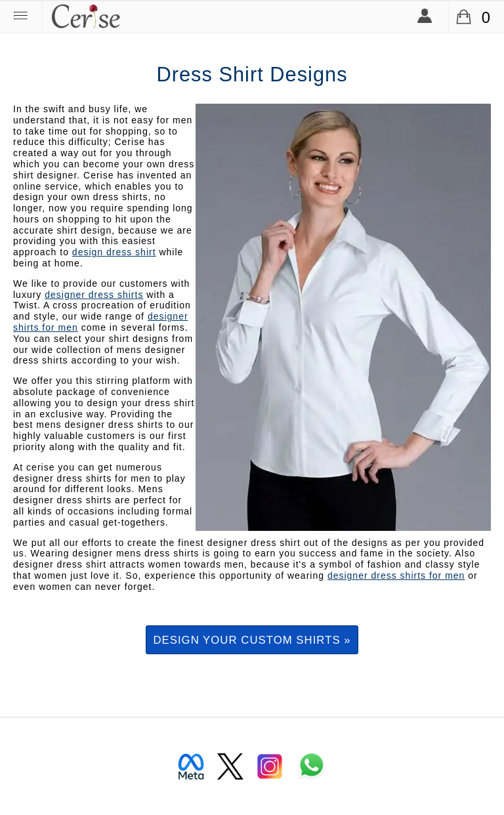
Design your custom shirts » (252, 640)
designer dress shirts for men (396, 575)
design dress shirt (114, 252)
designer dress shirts (94, 295)
